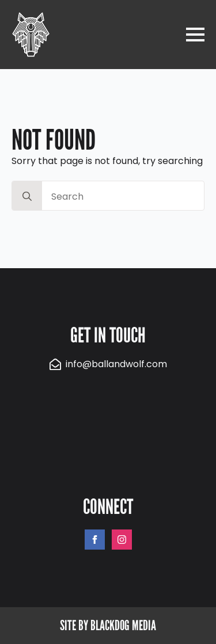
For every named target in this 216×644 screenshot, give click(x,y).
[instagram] (122, 540)
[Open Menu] (195, 35)
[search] (27, 196)
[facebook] (95, 540)
